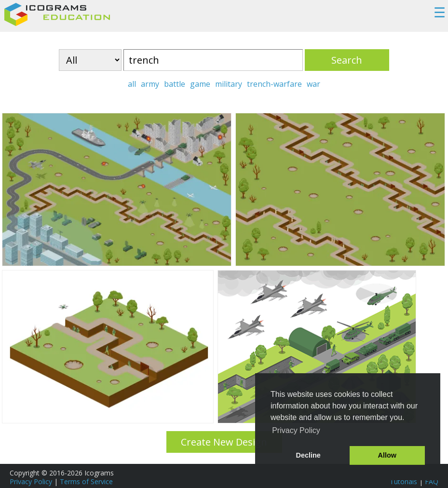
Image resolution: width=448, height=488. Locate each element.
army (150, 84)
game (200, 84)
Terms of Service (86, 481)
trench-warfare (274, 84)
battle (175, 84)
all (132, 84)
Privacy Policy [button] (296, 430)
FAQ (432, 481)
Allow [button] (387, 455)
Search (347, 60)
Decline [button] (308, 455)
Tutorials (403, 481)
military (229, 84)
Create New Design (224, 442)
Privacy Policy (31, 481)
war (313, 84)
